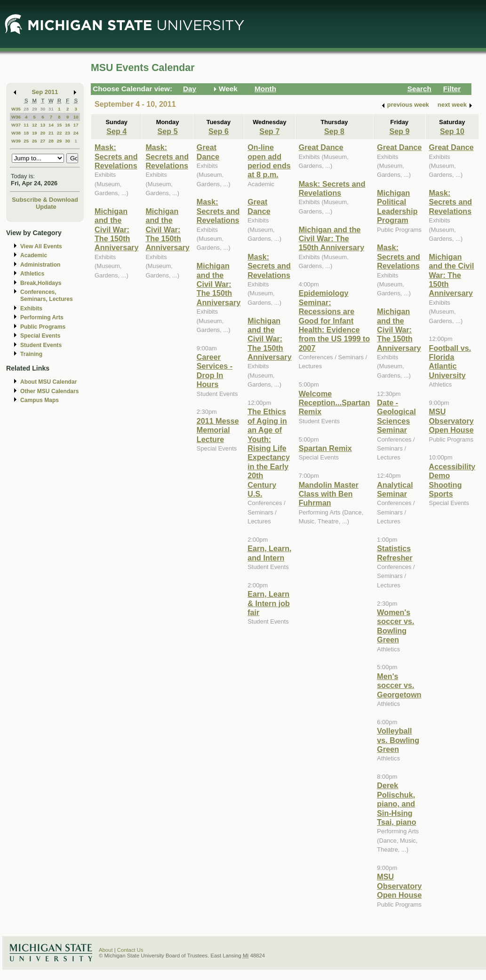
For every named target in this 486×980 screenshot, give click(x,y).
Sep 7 (269, 131)
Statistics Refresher (394, 553)
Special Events (40, 336)
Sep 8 (334, 131)
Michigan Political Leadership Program (397, 206)
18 (26, 133)
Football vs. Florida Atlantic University (450, 362)
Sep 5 (168, 131)
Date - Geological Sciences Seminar (396, 416)
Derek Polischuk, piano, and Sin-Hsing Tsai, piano (396, 804)
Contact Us (130, 950)
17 (76, 125)
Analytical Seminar (395, 489)
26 (35, 141)
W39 (16, 141)
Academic (34, 255)
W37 (16, 125)
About (106, 950)
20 (43, 133)
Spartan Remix (325, 448)
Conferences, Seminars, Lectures (47, 296)
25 (26, 141)
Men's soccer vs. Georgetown (399, 685)
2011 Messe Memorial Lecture (218, 430)
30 (43, 109)
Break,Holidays (41, 283)
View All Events (41, 246)
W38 (16, 133)
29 (35, 109)
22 (60, 133)
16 (68, 125)
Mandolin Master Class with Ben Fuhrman (329, 494)
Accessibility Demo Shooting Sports (452, 480)
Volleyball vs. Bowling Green (398, 740)
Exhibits (31, 308)
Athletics (32, 274)
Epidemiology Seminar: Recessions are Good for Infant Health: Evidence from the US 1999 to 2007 (335, 320)
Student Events (41, 345)
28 (26, 109)
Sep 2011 (45, 92)
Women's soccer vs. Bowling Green (395, 626)
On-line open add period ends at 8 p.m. (269, 161)
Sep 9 (399, 131)
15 (60, 125)
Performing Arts (42, 317)
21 (51, 133)
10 (76, 117)
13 (43, 125)
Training (31, 354)
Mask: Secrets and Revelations (116, 156)
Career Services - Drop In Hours (215, 371)
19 (35, 133)
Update (46, 207)
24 (76, 133)
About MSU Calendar (48, 382)
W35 (16, 109)
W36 (16, 117)
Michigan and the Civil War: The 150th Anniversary (116, 229)
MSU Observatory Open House (399, 886)
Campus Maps (40, 400)
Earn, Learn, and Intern (269, 553)
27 (43, 141)
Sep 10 (452, 131)
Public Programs (43, 327)
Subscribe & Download (45, 200)
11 (26, 125)
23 (68, 133)
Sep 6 (219, 131)
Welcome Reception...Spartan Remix (335, 403)
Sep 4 (116, 131)
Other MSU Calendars (50, 391)
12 (35, 125)
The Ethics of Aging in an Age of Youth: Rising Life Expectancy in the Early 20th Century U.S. (269, 453)
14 (51, 125)
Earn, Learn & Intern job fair (269, 603)
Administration (40, 265)
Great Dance (208, 152)
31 (51, 109)
